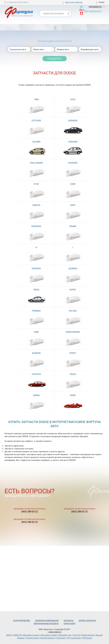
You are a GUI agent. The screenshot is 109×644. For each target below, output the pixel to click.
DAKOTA (36, 205)
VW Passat (87, 638)
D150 (36, 184)
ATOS (73, 99)
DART (73, 205)
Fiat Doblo (61, 638)
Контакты (68, 620)
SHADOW (36, 353)
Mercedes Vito (65, 635)
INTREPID (36, 268)
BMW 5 (9, 635)
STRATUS (36, 374)
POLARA (73, 311)
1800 (36, 99)
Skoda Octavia (88, 635)
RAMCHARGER (73, 332)
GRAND (73, 226)
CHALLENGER (36, 163)
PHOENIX (36, 311)
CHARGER (73, 163)
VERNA (36, 395)
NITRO (73, 290)
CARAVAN (73, 142)
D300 (73, 184)
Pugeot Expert (32, 638)
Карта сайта (70, 623)
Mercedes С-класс (49, 635)
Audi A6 (76, 635)
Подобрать (55, 59)
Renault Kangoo (47, 638)
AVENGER (73, 120)
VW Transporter (74, 638)
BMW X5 (18, 635)
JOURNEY (73, 268)
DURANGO (36, 226)
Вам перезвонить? (93, 11)
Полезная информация (47, 620)
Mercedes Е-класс (31, 635)
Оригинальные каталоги (46, 623)
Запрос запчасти (87, 620)
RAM (36, 332)
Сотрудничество (22, 620)
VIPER (73, 395)
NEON (36, 290)
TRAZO (73, 374)
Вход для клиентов (74, 2)
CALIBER (36, 142)
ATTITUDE (36, 120)
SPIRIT (73, 353)
